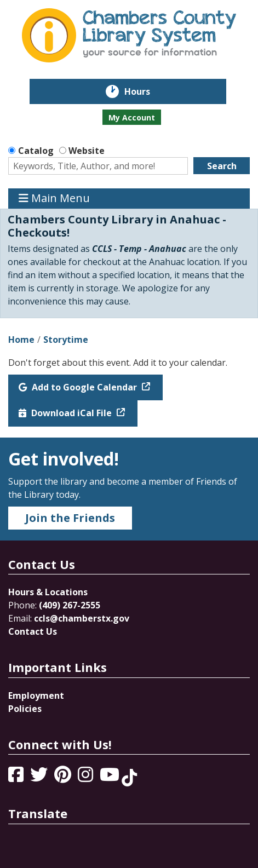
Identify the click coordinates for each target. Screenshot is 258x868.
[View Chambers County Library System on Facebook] (17, 778)
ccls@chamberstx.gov (82, 618)
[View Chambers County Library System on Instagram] (87, 778)
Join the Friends (70, 518)
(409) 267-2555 (70, 605)
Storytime (66, 340)
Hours (145, 91)
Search (222, 166)
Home (21, 340)
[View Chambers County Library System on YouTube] (111, 778)
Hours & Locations (48, 592)
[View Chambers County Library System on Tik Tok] (129, 778)
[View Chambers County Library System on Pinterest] (64, 778)
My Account (132, 117)
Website (87, 151)
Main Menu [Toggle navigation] (54, 199)
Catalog (36, 151)
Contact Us (33, 631)
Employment (36, 695)
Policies (25, 709)
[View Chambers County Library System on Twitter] (40, 778)
